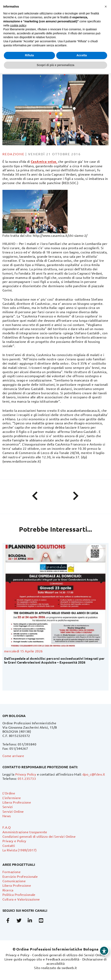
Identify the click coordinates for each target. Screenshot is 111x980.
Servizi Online (13, 811)
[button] (106, 7)
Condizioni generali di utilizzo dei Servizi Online (39, 836)
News (7, 816)
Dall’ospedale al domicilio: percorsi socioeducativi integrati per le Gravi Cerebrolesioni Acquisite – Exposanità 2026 (54, 660)
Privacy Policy (26, 774)
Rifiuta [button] (29, 55)
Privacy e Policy (14, 841)
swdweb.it (69, 968)
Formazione (12, 872)
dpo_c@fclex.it (94, 774)
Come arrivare (13, 756)
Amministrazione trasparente (25, 832)
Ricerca (8, 890)
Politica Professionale (19, 894)
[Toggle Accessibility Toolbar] (104, 951)
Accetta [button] (82, 55)
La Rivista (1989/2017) (20, 850)
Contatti (9, 845)
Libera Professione (17, 802)
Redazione (14, 154)
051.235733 (27, 778)
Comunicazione (14, 881)
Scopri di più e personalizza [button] (55, 65)
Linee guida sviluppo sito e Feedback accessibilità (42, 959)
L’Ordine (9, 793)
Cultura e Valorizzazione (21, 899)
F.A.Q (7, 827)
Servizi (8, 807)
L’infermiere (12, 798)
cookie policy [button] (18, 25)
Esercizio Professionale (20, 876)
